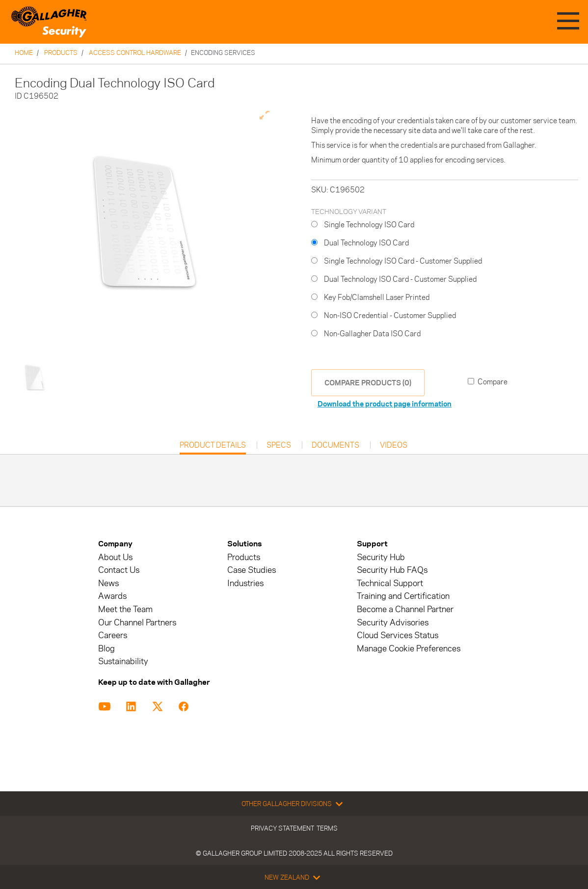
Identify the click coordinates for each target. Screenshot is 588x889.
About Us (115, 557)
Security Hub (381, 557)
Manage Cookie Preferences (409, 649)
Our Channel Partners (137, 623)
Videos (394, 445)
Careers (113, 635)
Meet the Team (125, 609)
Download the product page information (385, 404)
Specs (279, 445)
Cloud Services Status (398, 635)
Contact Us (119, 570)
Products (61, 53)
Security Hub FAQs (392, 570)
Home (24, 53)
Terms (327, 828)
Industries (245, 583)
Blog (107, 649)
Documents (335, 445)
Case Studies (252, 570)
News (108, 583)
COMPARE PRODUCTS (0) (368, 383)
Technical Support (390, 583)
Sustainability (123, 661)
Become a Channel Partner (405, 609)
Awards (112, 596)
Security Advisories (393, 623)
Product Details (213, 447)
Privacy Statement (282, 828)
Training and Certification (403, 596)
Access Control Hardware (135, 53)
